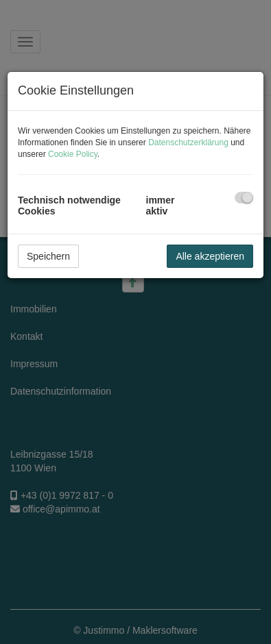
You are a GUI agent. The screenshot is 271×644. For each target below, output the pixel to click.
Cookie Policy (73, 154)
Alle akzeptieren (210, 256)
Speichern (48, 256)
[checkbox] (244, 198)
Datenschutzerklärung (188, 143)
